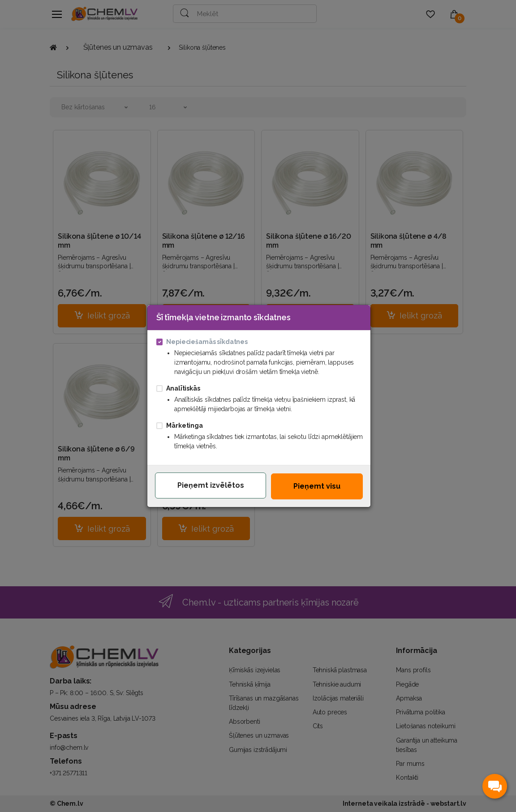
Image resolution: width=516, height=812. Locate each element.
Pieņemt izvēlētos (211, 485)
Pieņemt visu (317, 486)
